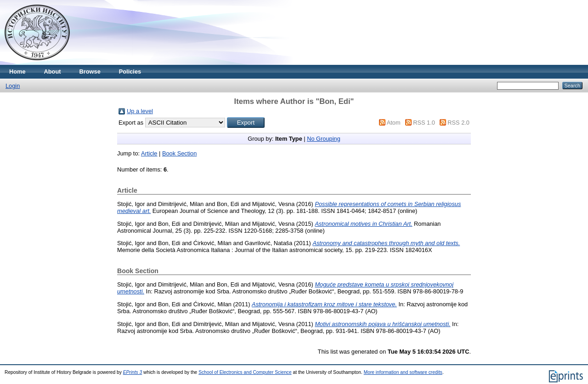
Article (149, 153)
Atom (394, 123)
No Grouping (324, 139)
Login (13, 86)
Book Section (179, 153)
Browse (90, 72)
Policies (130, 72)
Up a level (140, 111)
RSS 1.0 (424, 123)
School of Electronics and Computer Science (245, 372)
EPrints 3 (133, 372)
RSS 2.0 (458, 123)
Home (17, 72)
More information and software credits (403, 372)
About (53, 72)
